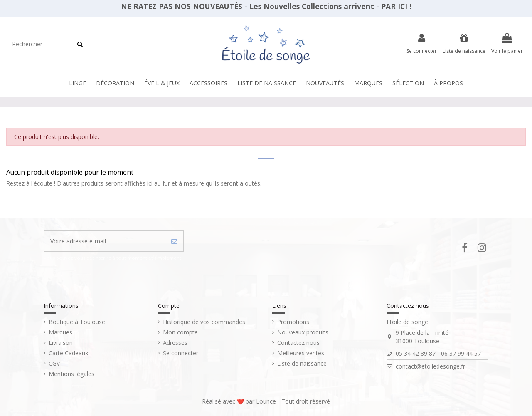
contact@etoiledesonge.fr (430, 366)
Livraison (61, 343)
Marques (60, 332)
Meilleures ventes (301, 353)
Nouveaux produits (303, 332)
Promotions (293, 322)
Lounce (267, 401)
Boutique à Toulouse (77, 322)
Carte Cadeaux (68, 353)
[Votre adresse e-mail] (105, 241)
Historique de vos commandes (204, 322)
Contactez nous (298, 343)
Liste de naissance (302, 363)
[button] (267, 83)
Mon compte (180, 332)
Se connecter (181, 353)
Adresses (175, 343)
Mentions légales (71, 374)
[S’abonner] (174, 241)
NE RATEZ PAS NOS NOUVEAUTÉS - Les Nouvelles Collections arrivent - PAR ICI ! (266, 6)
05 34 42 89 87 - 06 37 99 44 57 (438, 353)
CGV (54, 363)
